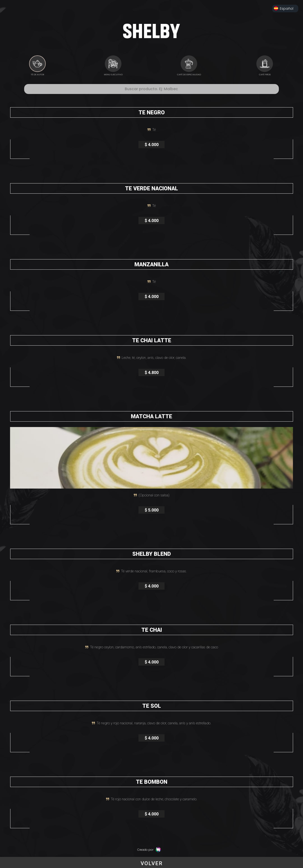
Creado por (149, 850)
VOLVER (152, 863)
